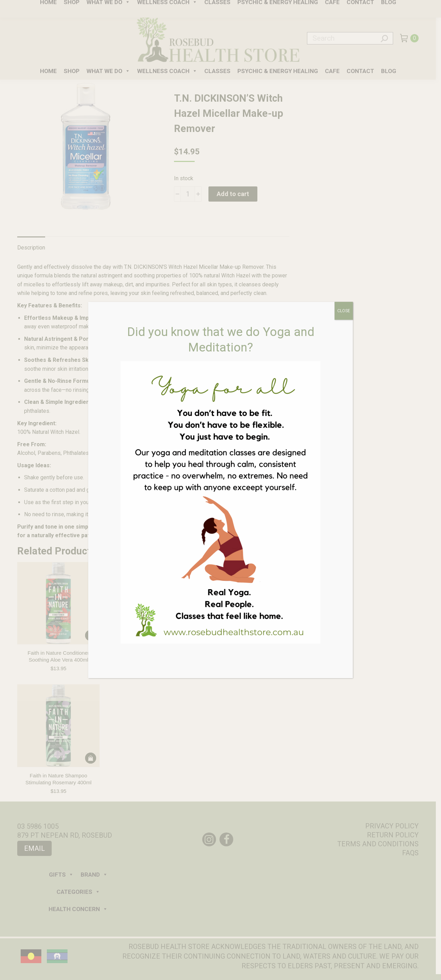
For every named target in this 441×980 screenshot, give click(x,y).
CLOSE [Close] (344, 311)
